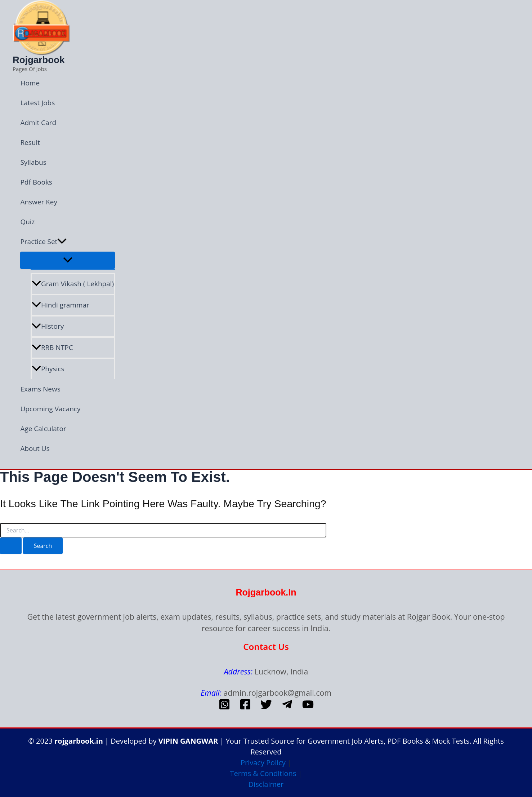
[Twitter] (266, 708)
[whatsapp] (224, 708)
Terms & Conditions (263, 773)
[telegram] (287, 708)
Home (30, 83)
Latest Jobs (37, 103)
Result (30, 142)
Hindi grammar (61, 305)
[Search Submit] (11, 546)
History (48, 326)
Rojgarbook (39, 60)
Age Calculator (43, 429)
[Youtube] (308, 708)
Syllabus (33, 162)
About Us (35, 448)
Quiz (27, 222)
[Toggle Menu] (68, 260)
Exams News (40, 389)
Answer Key (39, 202)
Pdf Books (36, 182)
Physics (48, 369)
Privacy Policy (263, 763)
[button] (62, 242)
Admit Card (38, 123)
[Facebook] (245, 708)
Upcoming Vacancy (50, 409)
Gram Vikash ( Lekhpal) (73, 284)
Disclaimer (266, 784)
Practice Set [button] (43, 242)
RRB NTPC (52, 347)
